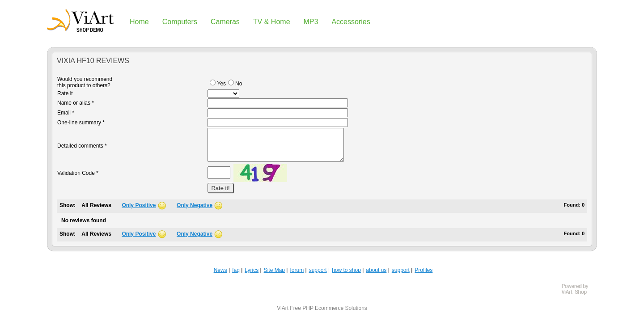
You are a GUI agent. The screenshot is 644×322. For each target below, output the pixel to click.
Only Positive (139, 205)
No (235, 84)
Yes (218, 84)
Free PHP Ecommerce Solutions (328, 308)
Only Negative (195, 205)
